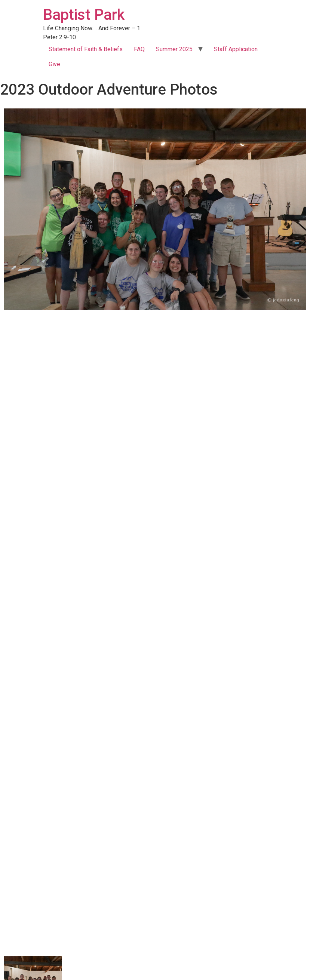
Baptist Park (84, 15)
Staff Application (236, 49)
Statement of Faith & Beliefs (86, 49)
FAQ (139, 49)
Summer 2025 (174, 49)
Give (54, 64)
